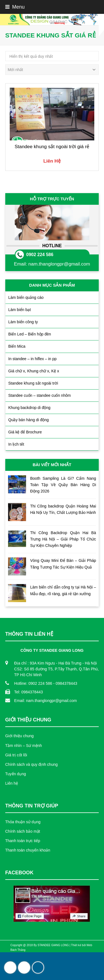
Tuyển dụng (16, 774)
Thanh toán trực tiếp (23, 841)
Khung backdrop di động (29, 408)
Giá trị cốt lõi (16, 755)
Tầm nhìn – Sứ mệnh (24, 746)
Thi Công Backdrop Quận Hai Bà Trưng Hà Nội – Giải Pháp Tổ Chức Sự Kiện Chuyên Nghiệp (63, 539)
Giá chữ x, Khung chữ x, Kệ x (34, 371)
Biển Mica (17, 346)
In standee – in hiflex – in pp (32, 359)
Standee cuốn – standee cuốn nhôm (40, 395)
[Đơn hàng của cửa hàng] (52, 70)
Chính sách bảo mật (23, 831)
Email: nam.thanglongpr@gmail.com (45, 701)
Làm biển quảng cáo (26, 297)
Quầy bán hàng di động (29, 420)
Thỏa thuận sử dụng (23, 822)
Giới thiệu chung (20, 736)
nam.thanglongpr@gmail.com (59, 264)
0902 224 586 (40, 255)
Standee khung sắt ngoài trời (33, 383)
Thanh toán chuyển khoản (28, 850)
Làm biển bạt (20, 310)
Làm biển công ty (23, 322)
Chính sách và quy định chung (31, 764)
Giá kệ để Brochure (25, 432)
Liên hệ (12, 783)
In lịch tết (16, 444)
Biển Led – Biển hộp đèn (30, 334)
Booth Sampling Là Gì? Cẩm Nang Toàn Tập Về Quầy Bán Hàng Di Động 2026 (63, 485)
